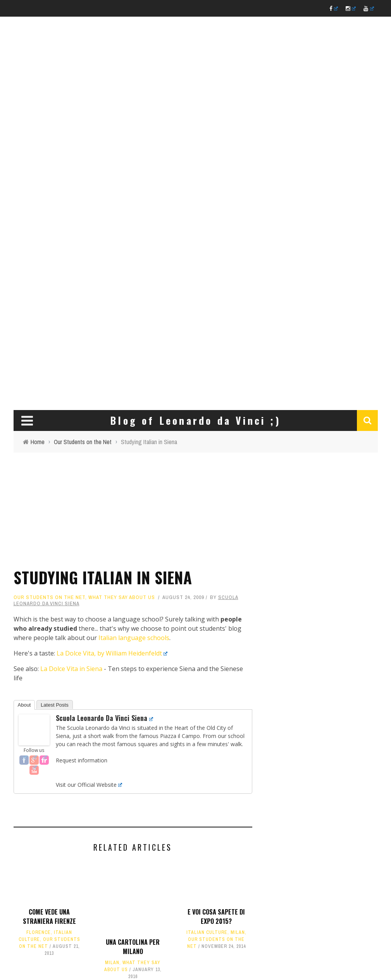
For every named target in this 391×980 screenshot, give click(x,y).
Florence (39, 932)
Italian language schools (134, 638)
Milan (112, 963)
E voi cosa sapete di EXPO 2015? (216, 916)
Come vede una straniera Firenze (49, 916)
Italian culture (207, 932)
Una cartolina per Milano (133, 947)
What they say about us (122, 597)
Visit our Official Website (89, 785)
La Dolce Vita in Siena (71, 669)
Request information (82, 760)
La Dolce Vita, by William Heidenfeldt (112, 653)
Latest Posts (55, 705)
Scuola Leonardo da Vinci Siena (104, 718)
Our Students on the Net (49, 597)
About (24, 705)
